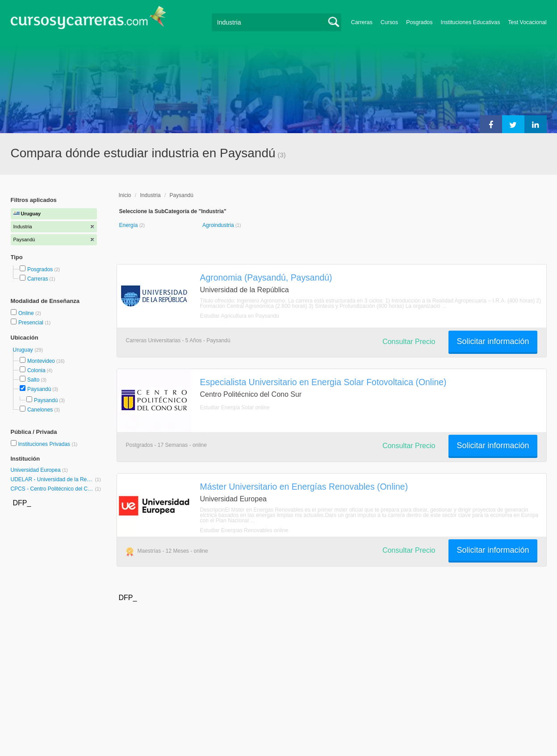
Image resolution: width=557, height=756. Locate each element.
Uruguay (24, 350)
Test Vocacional (527, 22)
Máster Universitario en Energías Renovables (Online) (304, 487)
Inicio (125, 195)
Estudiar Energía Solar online (235, 407)
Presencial (31, 323)
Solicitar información (493, 341)
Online (27, 313)
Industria (151, 195)
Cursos (389, 22)
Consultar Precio (409, 342)
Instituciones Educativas (470, 22)
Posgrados (419, 22)
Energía (129, 225)
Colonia (36, 370)
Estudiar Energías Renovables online (244, 530)
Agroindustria (219, 225)
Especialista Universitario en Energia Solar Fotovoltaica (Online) (323, 382)
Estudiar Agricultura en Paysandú (240, 316)
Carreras (362, 22)
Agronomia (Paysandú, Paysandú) (266, 277)
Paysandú (39, 389)
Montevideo (41, 361)
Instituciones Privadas (48, 444)
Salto (33, 380)
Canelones (40, 410)
